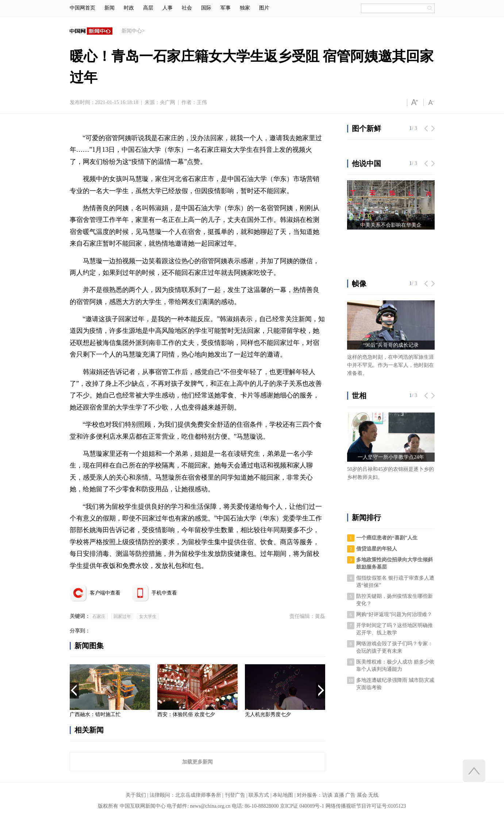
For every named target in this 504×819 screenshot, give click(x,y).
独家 (245, 8)
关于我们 (136, 795)
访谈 (327, 795)
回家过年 (122, 616)
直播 (339, 795)
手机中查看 (164, 593)
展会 (362, 795)
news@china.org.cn (210, 806)
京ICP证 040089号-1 (302, 806)
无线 (373, 795)
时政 (129, 8)
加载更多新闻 (197, 762)
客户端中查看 (105, 593)
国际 (206, 8)
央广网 (168, 102)
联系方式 (259, 795)
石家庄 (99, 616)
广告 (350, 795)
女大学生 (148, 616)
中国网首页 (82, 8)
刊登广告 (235, 795)
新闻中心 (132, 31)
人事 (168, 8)
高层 (148, 8)
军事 (226, 8)
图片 (264, 8)
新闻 (109, 8)
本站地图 (283, 795)
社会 (187, 8)
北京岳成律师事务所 (198, 795)
